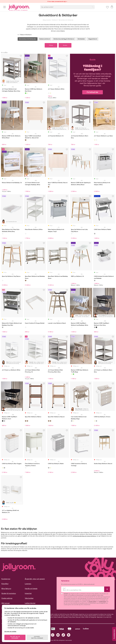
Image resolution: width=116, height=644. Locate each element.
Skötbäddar (81, 39)
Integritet (28, 593)
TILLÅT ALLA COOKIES (15, 637)
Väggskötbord (93, 39)
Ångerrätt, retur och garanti (35, 579)
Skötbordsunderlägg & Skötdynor (64, 39)
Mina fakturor (6, 589)
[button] (5, 7)
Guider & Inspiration (9, 593)
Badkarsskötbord (45, 39)
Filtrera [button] (51, 45)
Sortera (65, 45)
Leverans (28, 584)
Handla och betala (31, 589)
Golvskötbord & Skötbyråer (66, 20)
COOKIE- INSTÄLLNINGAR (37, 637)
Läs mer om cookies (10, 631)
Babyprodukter (47, 20)
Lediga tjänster (30, 603)
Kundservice (6, 579)
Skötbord (55, 20)
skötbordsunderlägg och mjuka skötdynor (85, 536)
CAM (24, 536)
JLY (19, 536)
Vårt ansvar (6, 603)
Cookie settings (7, 598)
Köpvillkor (5, 584)
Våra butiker (29, 598)
